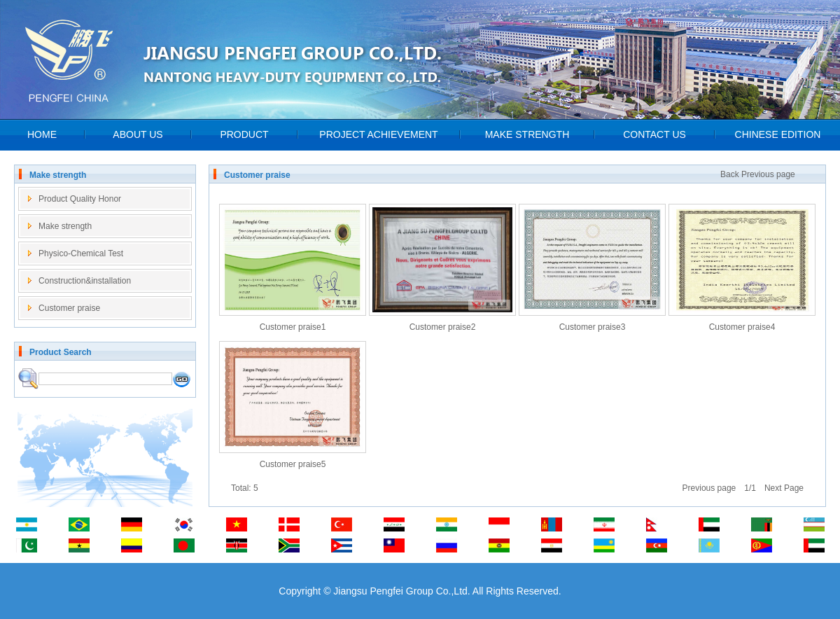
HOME (42, 134)
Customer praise (69, 308)
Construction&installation (85, 281)
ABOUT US (138, 134)
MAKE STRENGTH (527, 134)
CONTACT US (654, 134)
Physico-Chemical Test (81, 253)
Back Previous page (758, 174)
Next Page (784, 488)
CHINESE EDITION (778, 134)
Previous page (709, 488)
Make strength (65, 226)
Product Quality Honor (80, 199)
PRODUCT (244, 134)
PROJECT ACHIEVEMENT (378, 134)
